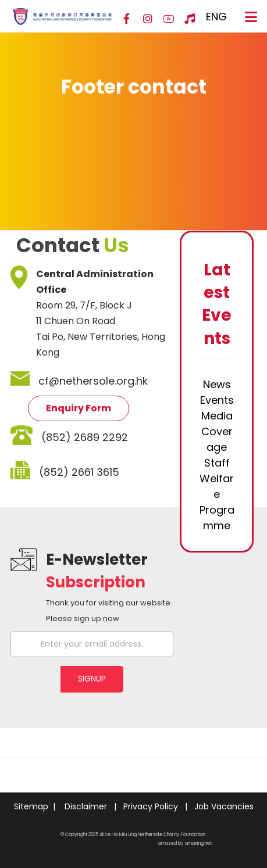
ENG (216, 17)
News (217, 384)
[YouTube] (169, 19)
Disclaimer (86, 806)
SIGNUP (92, 679)
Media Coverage (217, 431)
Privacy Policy (151, 806)
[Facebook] (127, 19)
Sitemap (31, 806)
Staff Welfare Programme (217, 494)
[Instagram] (148, 19)
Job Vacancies (224, 806)
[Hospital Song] (190, 19)
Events (217, 400)
